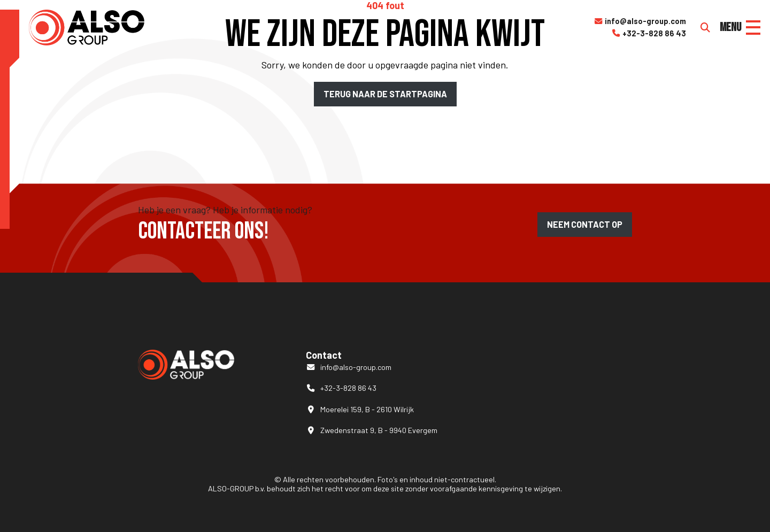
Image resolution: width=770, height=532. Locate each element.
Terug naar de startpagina (385, 94)
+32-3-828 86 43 (649, 34)
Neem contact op (585, 224)
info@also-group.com (640, 21)
